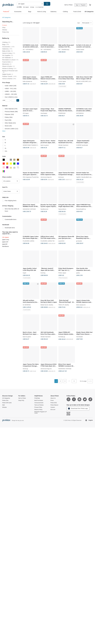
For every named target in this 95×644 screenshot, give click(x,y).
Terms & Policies (39, 405)
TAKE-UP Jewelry (64, 305)
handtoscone (44, 209)
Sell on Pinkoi (68, 5)
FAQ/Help (37, 398)
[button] (18, 100)
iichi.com (53, 410)
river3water (44, 113)
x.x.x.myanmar (39, 7)
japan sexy (6, 240)
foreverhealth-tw (81, 209)
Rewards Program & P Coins (41, 412)
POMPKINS (62, 113)
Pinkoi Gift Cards (7, 403)
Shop (4, 28)
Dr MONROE (27, 305)
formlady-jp (44, 81)
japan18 (5, 244)
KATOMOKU (30, 49)
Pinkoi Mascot (54, 405)
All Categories (6, 17)
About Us (53, 398)
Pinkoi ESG (54, 403)
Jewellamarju (65, 49)
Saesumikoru (62, 209)
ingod (24, 273)
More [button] (4, 131)
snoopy (32, 7)
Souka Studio (80, 49)
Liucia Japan (62, 81)
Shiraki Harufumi (63, 145)
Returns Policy (38, 410)
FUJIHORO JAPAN (28, 241)
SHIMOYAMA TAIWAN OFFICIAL (33, 145)
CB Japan (26, 113)
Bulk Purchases (39, 400)
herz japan (26, 7)
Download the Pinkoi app (78, 409)
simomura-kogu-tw (46, 177)
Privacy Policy (38, 407)
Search (47, 4)
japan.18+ (5, 242)
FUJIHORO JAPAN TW (48, 241)
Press (52, 400)
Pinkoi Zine (6, 32)
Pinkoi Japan (62, 273)
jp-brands (79, 241)
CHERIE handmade (82, 145)
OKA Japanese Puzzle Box (31, 177)
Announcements (39, 403)
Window (5, 30)
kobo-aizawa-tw (27, 81)
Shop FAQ (21, 400)
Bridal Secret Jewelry (47, 305)
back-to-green (45, 145)
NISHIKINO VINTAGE (29, 209)
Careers (53, 407)
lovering (43, 273)
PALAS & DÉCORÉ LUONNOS (85, 81)
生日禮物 (19, 7)
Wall (3, 405)
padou (78, 273)
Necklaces (6, 246)
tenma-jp (61, 177)
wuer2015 (61, 241)
